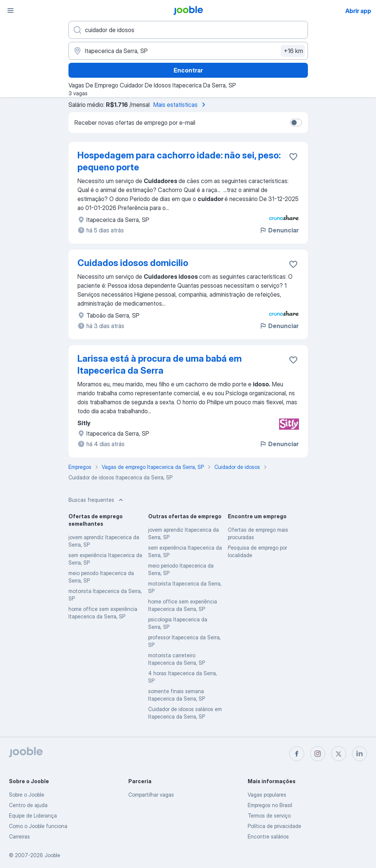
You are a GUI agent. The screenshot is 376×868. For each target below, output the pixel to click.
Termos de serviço (269, 816)
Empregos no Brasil (270, 805)
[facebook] (297, 754)
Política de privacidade (274, 826)
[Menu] (10, 10)
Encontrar (188, 70)
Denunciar (279, 230)
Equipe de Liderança (33, 816)
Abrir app (358, 11)
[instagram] (318, 754)
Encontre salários (268, 836)
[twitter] (339, 754)
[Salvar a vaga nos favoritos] (293, 157)
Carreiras (19, 836)
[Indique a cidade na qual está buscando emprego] (188, 51)
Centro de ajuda (28, 805)
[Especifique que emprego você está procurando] (188, 30)
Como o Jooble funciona (38, 826)
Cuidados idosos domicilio (133, 263)
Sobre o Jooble (27, 795)
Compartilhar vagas (151, 795)
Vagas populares (267, 795)
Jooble (52, 855)
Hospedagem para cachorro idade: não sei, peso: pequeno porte (179, 161)
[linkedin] (360, 754)
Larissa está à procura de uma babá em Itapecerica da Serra (160, 365)
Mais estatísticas (181, 105)
